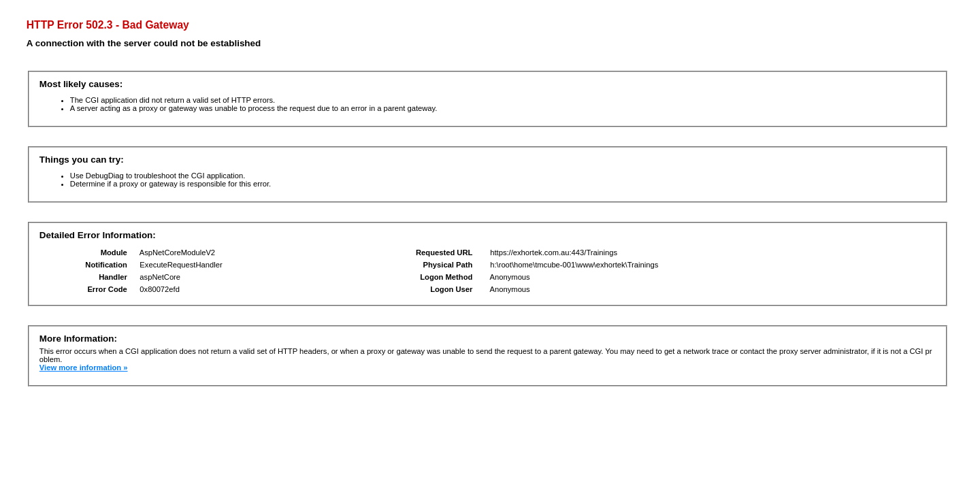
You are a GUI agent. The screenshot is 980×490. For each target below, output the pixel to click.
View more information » (84, 367)
